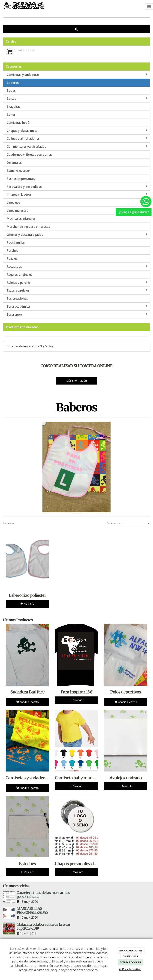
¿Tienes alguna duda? (134, 212)
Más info (27, 604)
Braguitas (14, 107)
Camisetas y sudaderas (77, 75)
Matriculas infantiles (21, 219)
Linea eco (77, 203)
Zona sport (77, 315)
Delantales (14, 163)
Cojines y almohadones (77, 139)
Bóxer (11, 115)
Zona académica (77, 307)
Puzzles (12, 259)
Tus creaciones (17, 298)
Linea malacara (17, 211)
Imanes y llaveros (77, 195)
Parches (12, 251)
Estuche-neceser (18, 171)
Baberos (13, 83)
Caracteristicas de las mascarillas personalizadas (43, 895)
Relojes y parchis (77, 283)
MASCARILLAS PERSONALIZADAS (32, 910)
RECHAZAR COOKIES (131, 951)
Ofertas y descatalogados (77, 235)
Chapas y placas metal (77, 131)
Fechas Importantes (21, 179)
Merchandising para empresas (28, 227)
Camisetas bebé (18, 123)
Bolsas (77, 99)
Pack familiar (16, 242)
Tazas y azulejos (77, 290)
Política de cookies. (130, 969)
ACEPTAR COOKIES (130, 962)
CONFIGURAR (130, 956)
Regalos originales (20, 275)
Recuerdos (77, 267)
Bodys (11, 91)
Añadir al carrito (27, 702)
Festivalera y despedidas (77, 187)
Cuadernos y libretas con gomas (30, 155)
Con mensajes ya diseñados (77, 147)
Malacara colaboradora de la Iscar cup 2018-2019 (44, 926)
